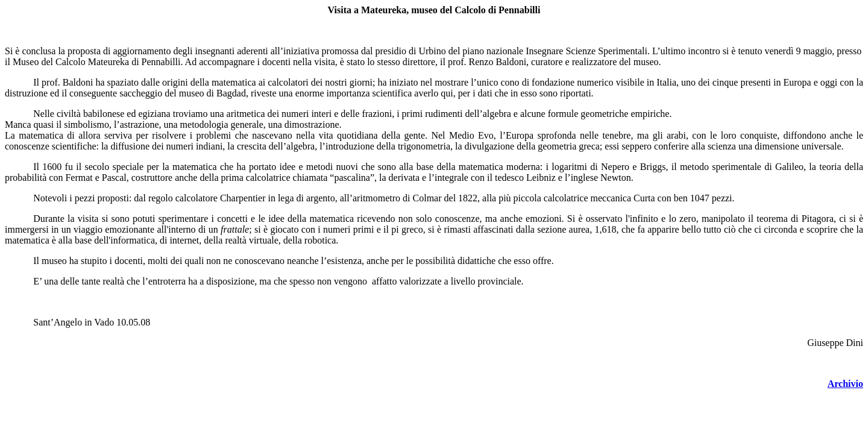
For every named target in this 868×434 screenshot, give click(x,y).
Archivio (845, 384)
